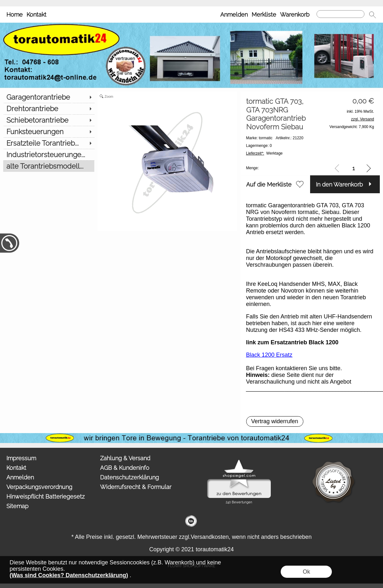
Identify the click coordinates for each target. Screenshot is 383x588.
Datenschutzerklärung (129, 477)
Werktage (265, 153)
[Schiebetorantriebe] (49, 120)
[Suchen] (340, 14)
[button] (372, 15)
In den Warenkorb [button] (339, 184)
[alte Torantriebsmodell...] (49, 166)
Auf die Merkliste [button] (269, 184)
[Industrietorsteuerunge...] (49, 155)
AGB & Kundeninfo (125, 468)
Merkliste (264, 15)
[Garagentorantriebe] (49, 97)
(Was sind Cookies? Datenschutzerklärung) (69, 575)
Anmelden (234, 15)
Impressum (21, 458)
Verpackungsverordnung (39, 487)
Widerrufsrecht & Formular (136, 487)
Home (15, 15)
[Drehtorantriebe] (49, 109)
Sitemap (17, 506)
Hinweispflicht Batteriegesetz (46, 496)
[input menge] (353, 168)
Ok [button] (306, 572)
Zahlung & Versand (125, 458)
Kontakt (36, 15)
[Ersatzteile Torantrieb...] (49, 143)
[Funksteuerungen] (49, 132)
